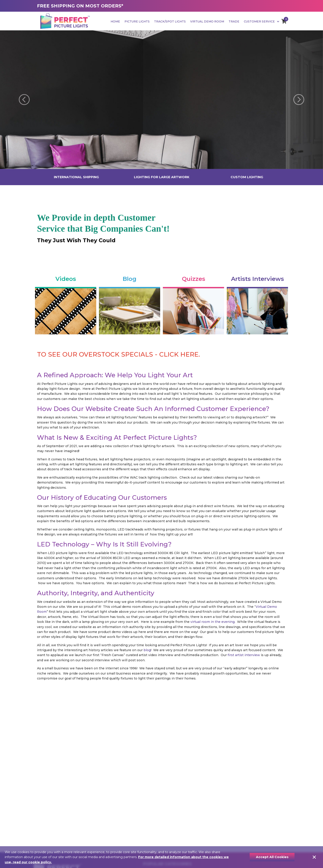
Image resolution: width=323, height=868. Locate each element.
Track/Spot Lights (170, 21)
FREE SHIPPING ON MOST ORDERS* (80, 6)
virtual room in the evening (213, 622)
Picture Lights (137, 21)
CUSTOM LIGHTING (247, 177)
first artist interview (244, 655)
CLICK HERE (179, 354)
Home (115, 21)
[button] (24, 100)
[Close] (314, 857)
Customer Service (262, 21)
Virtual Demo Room (207, 21)
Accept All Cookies (272, 857)
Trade (234, 21)
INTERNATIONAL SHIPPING (76, 177)
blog (147, 650)
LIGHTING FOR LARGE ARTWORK (162, 177)
